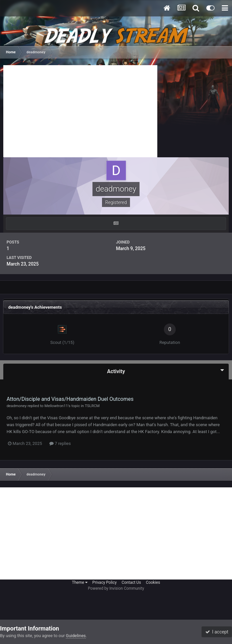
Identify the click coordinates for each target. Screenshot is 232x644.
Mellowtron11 (56, 406)
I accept (217, 632)
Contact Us (131, 582)
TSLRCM (92, 406)
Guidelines (76, 636)
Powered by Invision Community (116, 588)
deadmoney (17, 406)
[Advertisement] (80, 111)
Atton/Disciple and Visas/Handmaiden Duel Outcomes (70, 399)
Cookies (153, 582)
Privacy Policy (105, 582)
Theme (80, 582)
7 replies (60, 443)
